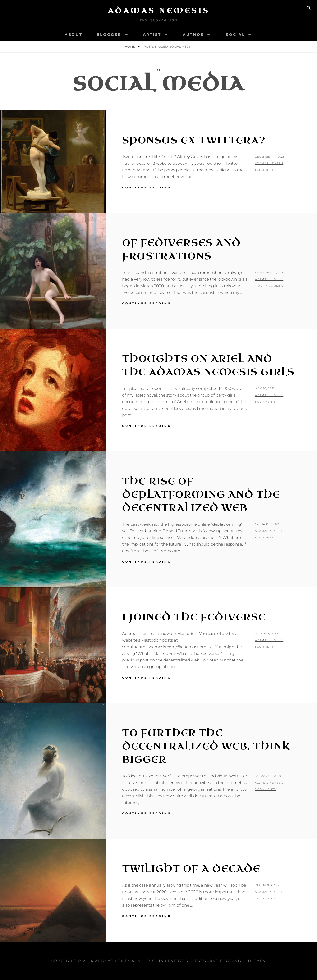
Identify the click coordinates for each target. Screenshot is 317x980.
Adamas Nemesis (159, 11)
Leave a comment (270, 286)
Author (194, 34)
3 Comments (265, 402)
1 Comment (264, 170)
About (74, 34)
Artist (152, 34)
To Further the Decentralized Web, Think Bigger (206, 746)
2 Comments (265, 898)
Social (235, 34)
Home (130, 46)
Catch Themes (249, 961)
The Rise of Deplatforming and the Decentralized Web (201, 495)
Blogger (109, 34)
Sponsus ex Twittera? (194, 140)
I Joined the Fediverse (194, 617)
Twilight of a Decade (191, 869)
